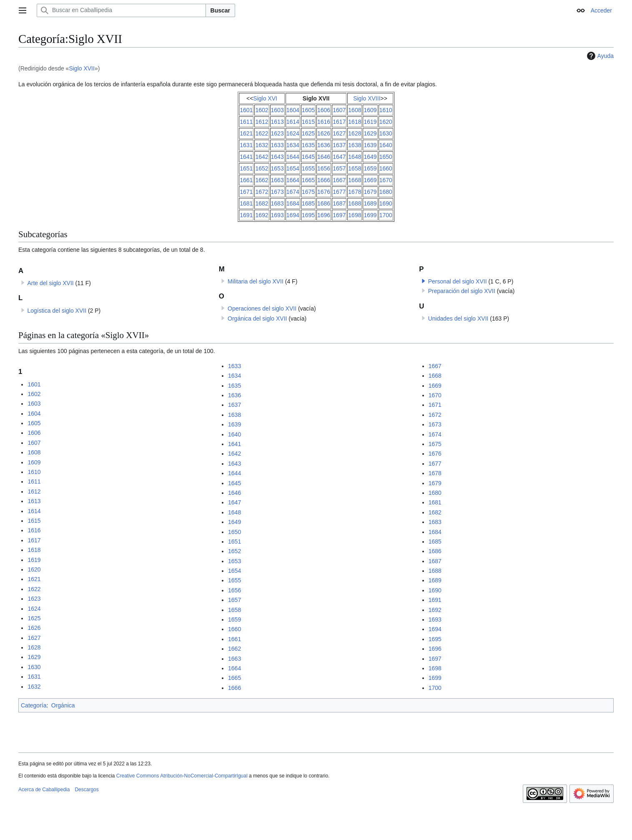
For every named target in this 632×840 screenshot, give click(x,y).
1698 (355, 215)
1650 (386, 157)
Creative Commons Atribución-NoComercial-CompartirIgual (182, 776)
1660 (386, 168)
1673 (277, 192)
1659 (370, 168)
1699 (370, 215)
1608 (355, 110)
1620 (386, 122)
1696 (324, 215)
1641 (246, 157)
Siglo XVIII (367, 98)
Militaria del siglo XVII (256, 281)
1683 (277, 203)
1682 (262, 203)
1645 (308, 157)
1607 (339, 110)
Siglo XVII (82, 68)
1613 (277, 122)
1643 (277, 157)
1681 (246, 203)
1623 (277, 133)
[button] (424, 281)
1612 (262, 122)
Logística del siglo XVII (57, 311)
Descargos (87, 790)
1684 (293, 203)
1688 (355, 203)
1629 (370, 133)
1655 (308, 168)
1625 (308, 133)
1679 (370, 192)
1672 (262, 192)
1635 (308, 145)
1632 (262, 145)
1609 (370, 110)
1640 (386, 145)
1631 (246, 145)
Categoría (34, 705)
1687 (339, 203)
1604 (293, 110)
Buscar (220, 10)
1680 (386, 192)
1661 (246, 180)
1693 (277, 215)
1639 (370, 145)
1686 (324, 203)
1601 (246, 110)
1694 (293, 215)
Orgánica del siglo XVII (257, 318)
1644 (293, 157)
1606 (324, 110)
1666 (324, 180)
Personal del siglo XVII (458, 281)
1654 (293, 168)
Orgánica (63, 705)
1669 (370, 180)
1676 (324, 192)
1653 (277, 168)
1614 (293, 122)
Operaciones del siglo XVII (262, 308)
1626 (324, 133)
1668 (355, 180)
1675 (308, 192)
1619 (370, 122)
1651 (246, 168)
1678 (355, 192)
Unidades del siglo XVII (458, 318)
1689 (370, 203)
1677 (339, 192)
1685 (308, 203)
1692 (262, 215)
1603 (277, 110)
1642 (262, 157)
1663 (277, 180)
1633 (277, 145)
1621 (246, 133)
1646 (324, 157)
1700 (386, 215)
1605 (308, 110)
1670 (386, 180)
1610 (386, 110)
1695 (308, 215)
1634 (293, 145)
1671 (246, 192)
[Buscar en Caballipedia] (121, 10)
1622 (262, 133)
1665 (308, 180)
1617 (339, 122)
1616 (324, 122)
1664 (293, 180)
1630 (386, 133)
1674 (293, 192)
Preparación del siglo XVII (462, 291)
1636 (324, 145)
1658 (355, 168)
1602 (262, 110)
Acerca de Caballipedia (44, 790)
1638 (355, 145)
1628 (355, 133)
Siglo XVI (265, 98)
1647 (339, 157)
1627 (339, 133)
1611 (246, 122)
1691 (246, 215)
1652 (262, 168)
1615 (308, 122)
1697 (339, 215)
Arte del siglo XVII (50, 283)
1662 (262, 180)
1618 (355, 122)
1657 (339, 168)
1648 (355, 157)
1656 (324, 168)
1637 (339, 145)
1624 (293, 133)
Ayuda (599, 56)
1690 (386, 203)
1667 (339, 180)
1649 (370, 157)
